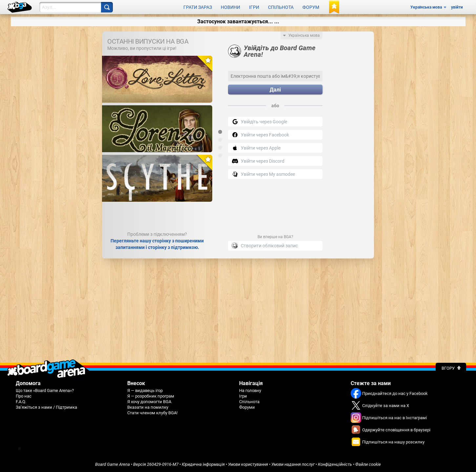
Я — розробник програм (151, 396)
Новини (230, 7)
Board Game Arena (113, 464)
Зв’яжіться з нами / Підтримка (46, 407)
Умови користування (248, 464)
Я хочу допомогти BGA (149, 402)
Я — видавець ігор (145, 390)
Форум (311, 7)
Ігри (254, 7)
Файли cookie (368, 464)
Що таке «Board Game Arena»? (45, 390)
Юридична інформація (203, 464)
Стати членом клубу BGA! (152, 413)
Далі (275, 90)
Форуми (247, 407)
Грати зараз (198, 7)
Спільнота (281, 7)
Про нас (24, 396)
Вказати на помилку (148, 407)
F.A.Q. (21, 402)
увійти (457, 7)
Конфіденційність (335, 464)
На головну (250, 390)
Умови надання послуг (293, 464)
